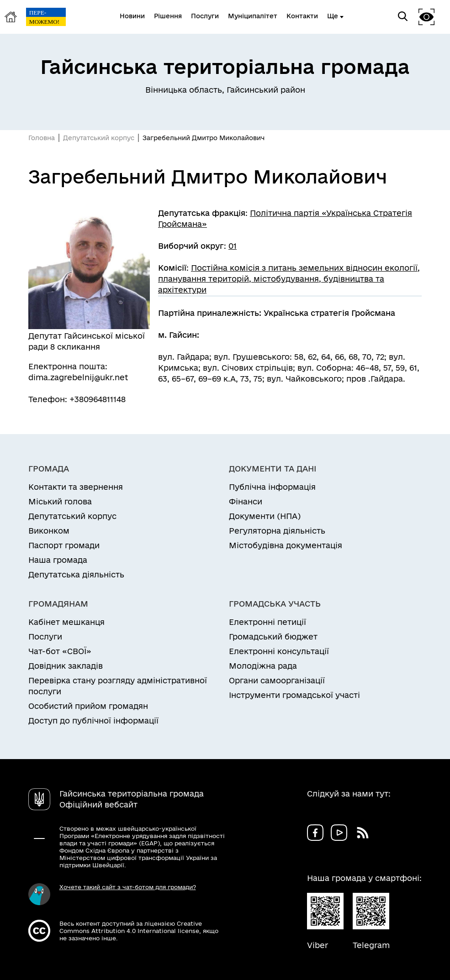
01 (233, 246)
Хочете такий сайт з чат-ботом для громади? (128, 887)
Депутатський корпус (99, 138)
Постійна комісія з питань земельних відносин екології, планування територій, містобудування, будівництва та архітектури (289, 279)
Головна (42, 138)
